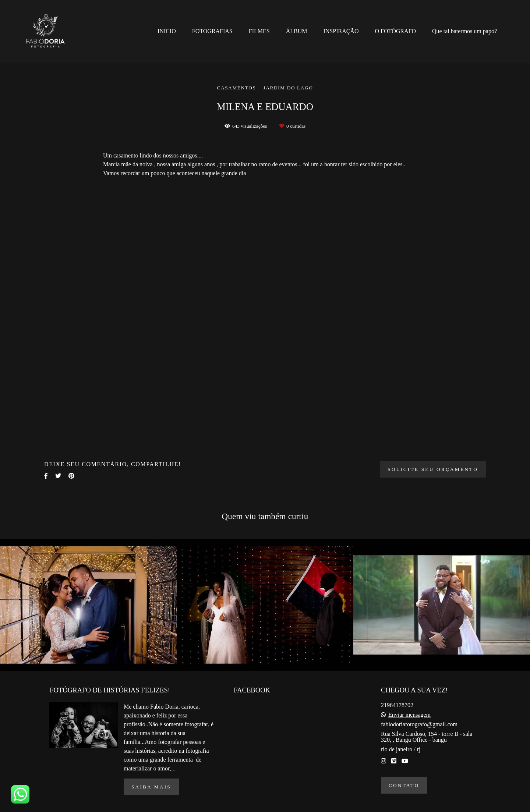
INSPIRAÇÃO (341, 31)
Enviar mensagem (409, 715)
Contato (404, 785)
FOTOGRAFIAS (212, 31)
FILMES (259, 31)
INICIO (167, 31)
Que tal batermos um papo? (464, 31)
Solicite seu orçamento (433, 469)
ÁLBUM (297, 31)
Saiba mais (151, 787)
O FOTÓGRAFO (395, 31)
